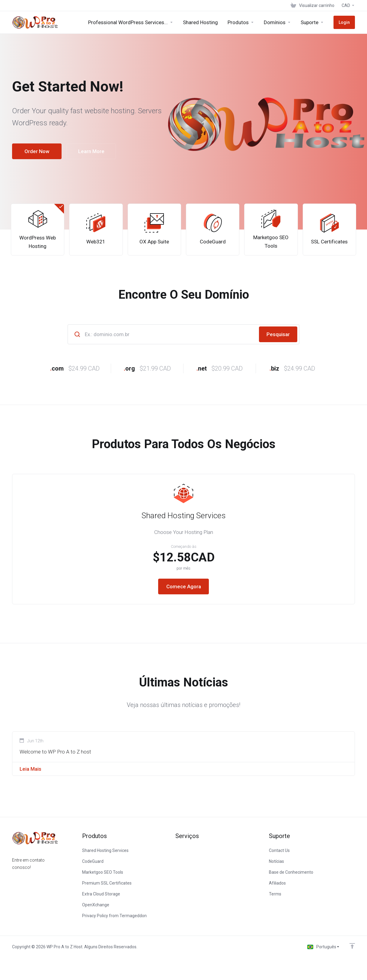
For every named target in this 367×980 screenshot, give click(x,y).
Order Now (37, 151)
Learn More (91, 151)
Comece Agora (184, 586)
